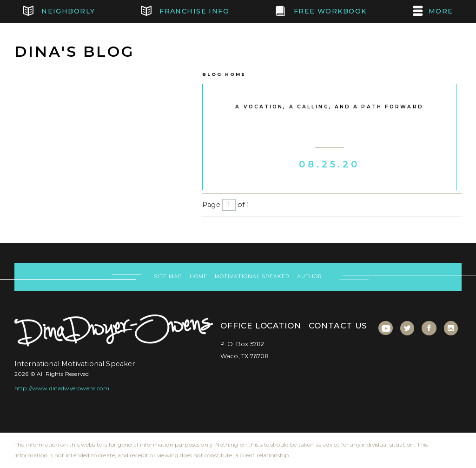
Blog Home (224, 74)
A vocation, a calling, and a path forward (329, 107)
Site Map (168, 277)
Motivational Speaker (252, 277)
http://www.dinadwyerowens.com (62, 388)
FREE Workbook (321, 12)
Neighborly (59, 12)
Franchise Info (185, 12)
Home (198, 277)
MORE (433, 12)
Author (310, 277)
